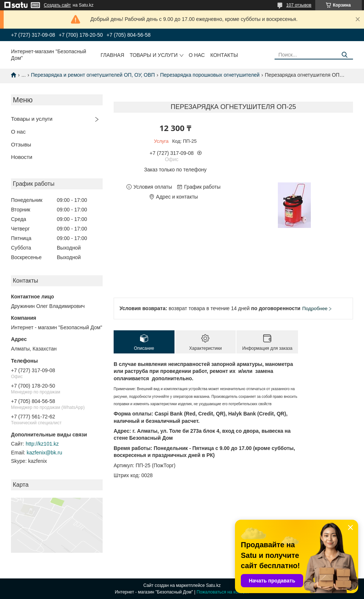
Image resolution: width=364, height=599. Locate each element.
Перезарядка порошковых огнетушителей (210, 75)
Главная (113, 55)
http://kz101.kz (42, 444)
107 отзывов (299, 5)
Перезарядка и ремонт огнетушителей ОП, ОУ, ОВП (93, 75)
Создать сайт (58, 5)
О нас (197, 55)
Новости (22, 157)
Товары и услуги (154, 55)
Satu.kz (213, 585)
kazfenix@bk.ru (45, 453)
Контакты (224, 55)
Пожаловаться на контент (223, 592)
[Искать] (345, 55)
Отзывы (21, 144)
